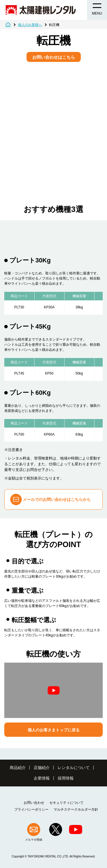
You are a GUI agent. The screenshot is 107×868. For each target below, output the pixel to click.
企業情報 (42, 778)
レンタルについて (74, 768)
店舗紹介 (42, 768)
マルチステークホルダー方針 (76, 810)
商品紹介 (18, 768)
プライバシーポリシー (31, 810)
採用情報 (66, 778)
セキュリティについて (66, 803)
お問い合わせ (34, 803)
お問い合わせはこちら (54, 57)
